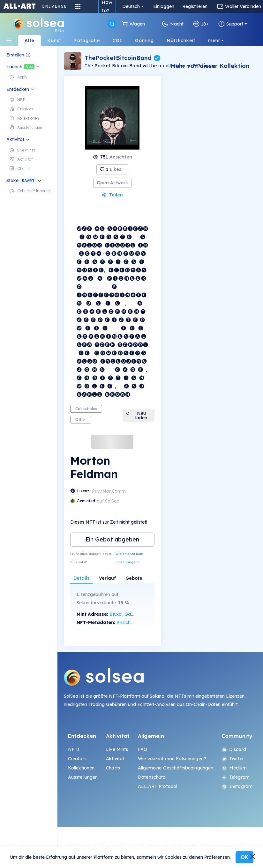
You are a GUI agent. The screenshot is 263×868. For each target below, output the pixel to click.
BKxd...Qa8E (123, 614)
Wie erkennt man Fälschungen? (129, 558)
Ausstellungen (83, 777)
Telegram (236, 777)
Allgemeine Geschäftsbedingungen (176, 768)
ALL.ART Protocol (158, 786)
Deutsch (131, 6)
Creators (77, 759)
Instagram (237, 786)
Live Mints (117, 749)
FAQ (143, 749)
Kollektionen (81, 768)
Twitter (233, 759)
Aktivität (115, 759)
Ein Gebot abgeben (112, 539)
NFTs (74, 749)
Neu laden (137, 416)
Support (231, 24)
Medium (234, 768)
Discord (234, 749)
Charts (113, 768)
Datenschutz (152, 777)
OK (244, 857)
